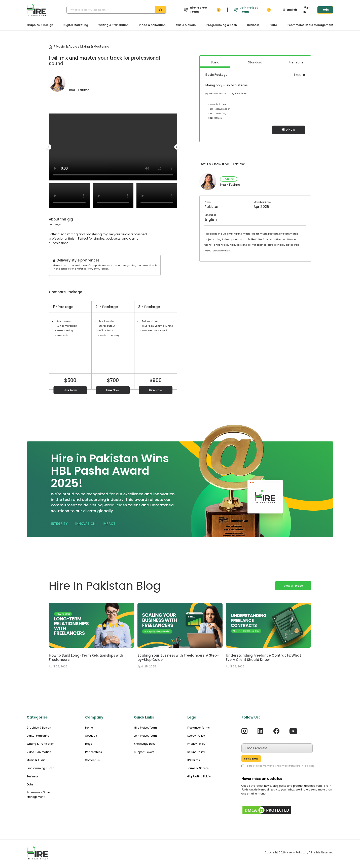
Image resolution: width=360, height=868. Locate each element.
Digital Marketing (76, 25)
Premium (296, 62)
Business (253, 25)
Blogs (89, 744)
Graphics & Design (40, 25)
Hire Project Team (145, 728)
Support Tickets (144, 752)
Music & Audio (186, 25)
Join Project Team (145, 736)
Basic (215, 62)
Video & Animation (152, 25)
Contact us (92, 760)
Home (89, 728)
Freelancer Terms (199, 728)
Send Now (251, 759)
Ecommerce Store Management (310, 25)
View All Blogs (293, 586)
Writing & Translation (114, 25)
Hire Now (70, 390)
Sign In (307, 10)
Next (177, 147)
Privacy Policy (196, 744)
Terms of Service (198, 768)
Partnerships (94, 752)
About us (91, 736)
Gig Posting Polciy (199, 777)
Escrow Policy (196, 736)
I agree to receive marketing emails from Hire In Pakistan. (280, 766)
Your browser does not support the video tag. (113, 147)
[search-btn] (160, 10)
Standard (255, 62)
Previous (49, 147)
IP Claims (194, 760)
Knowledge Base (145, 744)
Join (325, 10)
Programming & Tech (222, 25)
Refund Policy (196, 752)
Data (274, 25)
